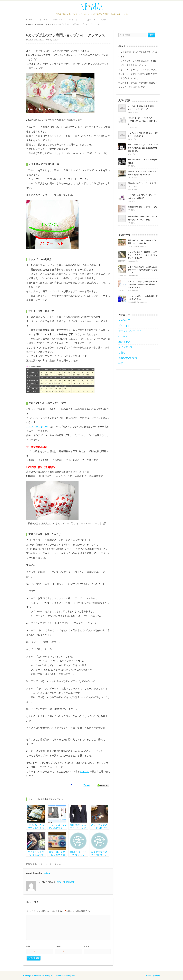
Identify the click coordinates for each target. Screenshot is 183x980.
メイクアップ (74, 20)
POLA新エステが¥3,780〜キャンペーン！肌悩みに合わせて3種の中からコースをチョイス (143, 285)
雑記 (121, 363)
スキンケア (42, 20)
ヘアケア (123, 336)
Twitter (59, 882)
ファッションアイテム (44, 24)
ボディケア (58, 20)
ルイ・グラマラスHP (37, 427)
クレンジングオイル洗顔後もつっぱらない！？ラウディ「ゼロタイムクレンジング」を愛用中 (143, 255)
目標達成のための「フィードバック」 (143, 207)
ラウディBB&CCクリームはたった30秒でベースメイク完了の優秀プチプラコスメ (143, 270)
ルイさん (85, 772)
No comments (142, 246)
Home (29, 24)
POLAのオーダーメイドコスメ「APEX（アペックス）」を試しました (143, 121)
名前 (31, 947)
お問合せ (156, 976)
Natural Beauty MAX (47, 976)
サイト (87, 947)
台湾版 (103, 20)
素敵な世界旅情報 (128, 358)
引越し (122, 353)
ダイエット (124, 326)
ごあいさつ (90, 20)
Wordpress (71, 976)
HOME (29, 20)
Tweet (87, 785)
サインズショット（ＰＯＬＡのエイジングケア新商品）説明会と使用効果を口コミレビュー (143, 148)
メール (60, 947)
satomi (56, 40)
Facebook (69, 882)
